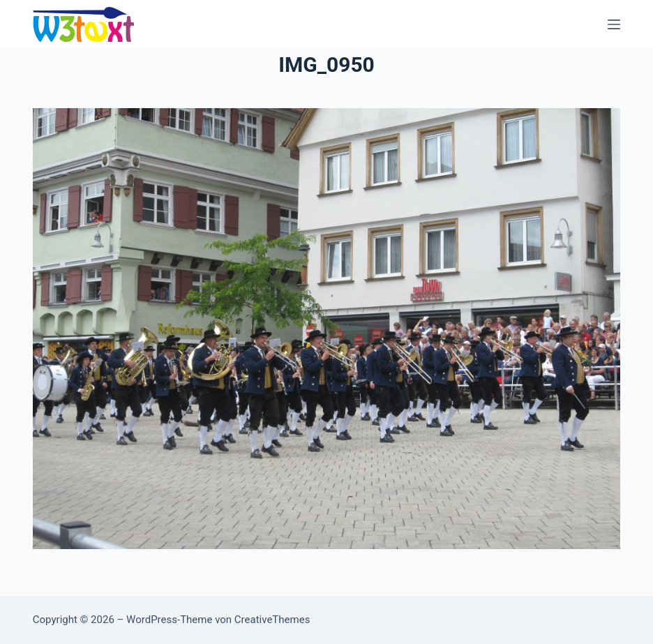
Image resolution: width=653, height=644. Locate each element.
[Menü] (614, 24)
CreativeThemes (272, 620)
